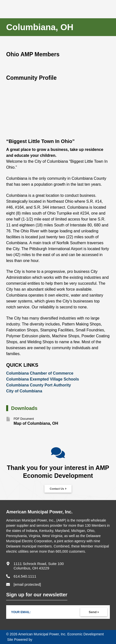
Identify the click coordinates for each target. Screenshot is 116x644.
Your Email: (21, 612)
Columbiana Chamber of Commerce (40, 373)
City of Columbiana (24, 391)
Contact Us (57, 489)
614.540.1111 (25, 576)
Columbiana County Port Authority (39, 385)
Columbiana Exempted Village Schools (43, 379)
